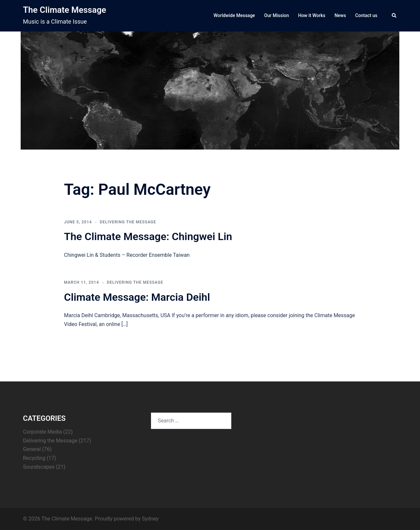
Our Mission (276, 15)
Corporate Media (42, 432)
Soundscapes (39, 467)
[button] (394, 16)
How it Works (312, 15)
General (32, 449)
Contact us (366, 15)
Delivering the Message (128, 222)
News (340, 15)
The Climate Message (64, 10)
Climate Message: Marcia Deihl (137, 297)
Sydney (150, 519)
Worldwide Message (234, 15)
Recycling (34, 458)
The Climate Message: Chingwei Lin (148, 236)
